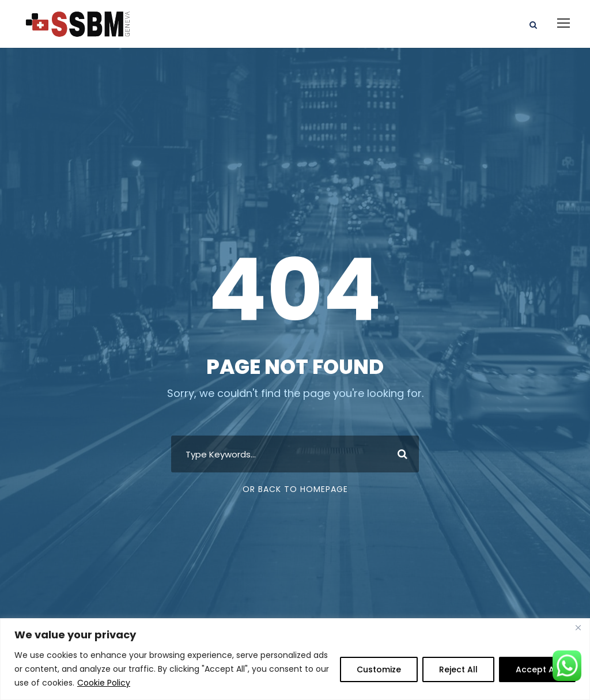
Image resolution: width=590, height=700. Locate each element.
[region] (295, 659)
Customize (379, 669)
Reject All (458, 669)
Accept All (537, 669)
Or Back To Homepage (295, 489)
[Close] (578, 628)
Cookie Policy (104, 683)
